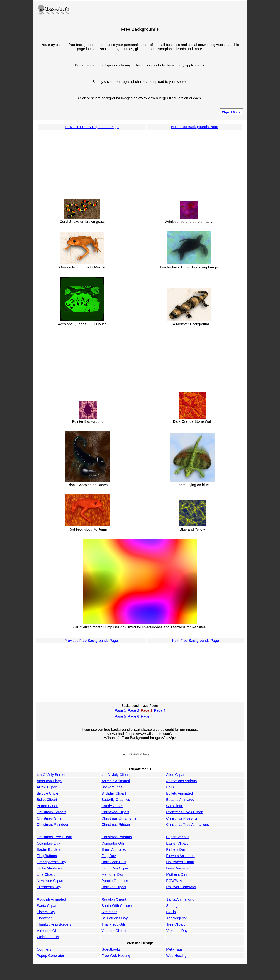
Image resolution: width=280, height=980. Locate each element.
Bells (170, 787)
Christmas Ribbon (116, 825)
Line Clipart (46, 874)
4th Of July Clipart (116, 775)
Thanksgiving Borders (54, 924)
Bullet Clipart (47, 800)
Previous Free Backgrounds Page (92, 127)
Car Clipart (175, 806)
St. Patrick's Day (114, 918)
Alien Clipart (176, 775)
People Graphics (115, 881)
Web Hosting (176, 956)
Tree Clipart (176, 924)
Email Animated (114, 849)
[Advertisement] (140, 163)
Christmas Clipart (115, 812)
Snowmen (45, 918)
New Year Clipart (50, 881)
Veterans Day (177, 931)
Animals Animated (116, 781)
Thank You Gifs (114, 924)
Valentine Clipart (50, 931)
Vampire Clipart (114, 931)
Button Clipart (48, 806)
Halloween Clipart (180, 862)
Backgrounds (112, 787)
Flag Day (109, 856)
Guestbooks (111, 949)
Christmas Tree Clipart (55, 837)
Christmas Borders (52, 812)
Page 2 (133, 710)
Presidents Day (49, 887)
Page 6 (133, 716)
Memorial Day (112, 874)
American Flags (49, 781)
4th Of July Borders (52, 775)
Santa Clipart (47, 906)
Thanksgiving (177, 918)
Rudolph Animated (51, 899)
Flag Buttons (47, 856)
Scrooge (173, 906)
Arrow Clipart (47, 787)
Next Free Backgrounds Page (194, 127)
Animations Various (182, 781)
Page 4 (160, 710)
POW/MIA (174, 881)
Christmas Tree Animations (188, 825)
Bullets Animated (180, 793)
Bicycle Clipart (48, 793)
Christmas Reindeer (53, 825)
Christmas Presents (182, 818)
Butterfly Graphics (116, 800)
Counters (44, 949)
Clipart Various (178, 837)
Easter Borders (49, 849)
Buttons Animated (180, 800)
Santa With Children (117, 906)
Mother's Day (177, 874)
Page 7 (147, 716)
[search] (139, 754)
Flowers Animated (180, 856)
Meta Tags (174, 949)
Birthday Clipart (114, 793)
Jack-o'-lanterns (49, 868)
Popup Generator (50, 956)
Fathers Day (176, 849)
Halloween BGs (114, 862)
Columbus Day (48, 843)
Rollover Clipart (114, 887)
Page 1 (120, 710)
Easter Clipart (177, 843)
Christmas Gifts (49, 818)
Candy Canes (112, 806)
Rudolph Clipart (114, 899)
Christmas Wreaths (117, 837)
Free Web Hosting (116, 956)
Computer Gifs (113, 843)
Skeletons (109, 912)
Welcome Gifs (48, 937)
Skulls (171, 912)
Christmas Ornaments (119, 818)
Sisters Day (46, 912)
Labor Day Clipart (115, 868)
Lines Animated (178, 868)
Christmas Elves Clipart (185, 812)
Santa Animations (180, 899)
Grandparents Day (51, 862)
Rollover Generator (181, 887)
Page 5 (120, 716)
